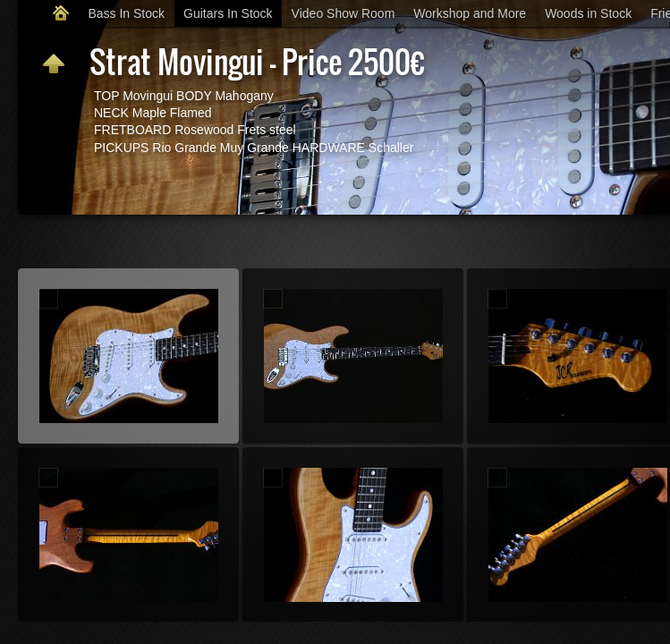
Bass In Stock (126, 13)
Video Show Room (343, 13)
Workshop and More (470, 13)
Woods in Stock (588, 13)
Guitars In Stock (228, 13)
